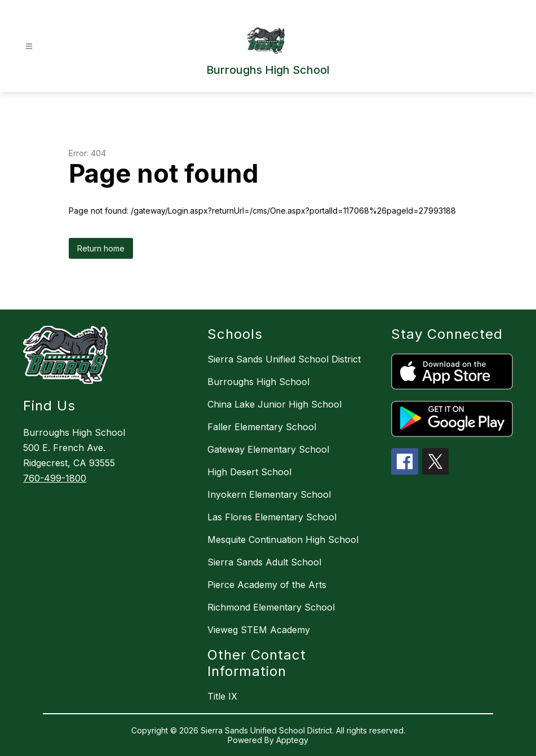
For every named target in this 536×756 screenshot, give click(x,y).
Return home (101, 248)
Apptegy (292, 740)
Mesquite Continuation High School (283, 540)
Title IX (222, 696)
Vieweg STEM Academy (259, 630)
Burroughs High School (258, 382)
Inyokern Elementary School (269, 494)
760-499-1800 (55, 478)
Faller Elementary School (262, 427)
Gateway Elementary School (268, 449)
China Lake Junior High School (274, 404)
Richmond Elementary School (271, 607)
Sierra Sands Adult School (264, 562)
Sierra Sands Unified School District (284, 359)
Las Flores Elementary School (272, 517)
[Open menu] (29, 47)
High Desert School (249, 472)
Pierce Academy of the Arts (267, 585)
